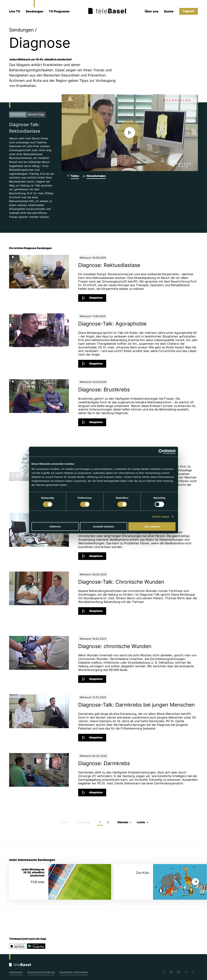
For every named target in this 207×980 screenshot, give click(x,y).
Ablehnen (55, 526)
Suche (169, 11)
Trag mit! (189, 11)
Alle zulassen (152, 526)
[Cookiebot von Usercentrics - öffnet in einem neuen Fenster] (161, 452)
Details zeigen (161, 516)
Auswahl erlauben (103, 526)
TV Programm (59, 11)
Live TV (15, 11)
